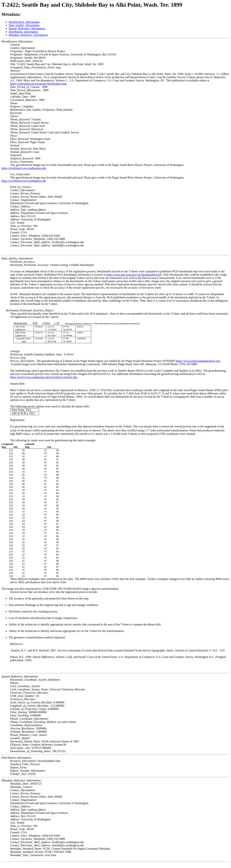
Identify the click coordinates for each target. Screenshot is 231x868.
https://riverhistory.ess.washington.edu (24, 168)
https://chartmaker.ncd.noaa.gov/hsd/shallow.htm (38, 84)
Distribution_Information (23, 32)
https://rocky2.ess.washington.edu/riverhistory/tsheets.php (44, 377)
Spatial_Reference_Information (27, 28)
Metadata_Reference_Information (28, 35)
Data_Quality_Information (24, 25)
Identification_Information (24, 22)
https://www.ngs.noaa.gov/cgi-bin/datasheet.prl (134, 275)
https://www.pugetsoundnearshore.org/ (198, 361)
